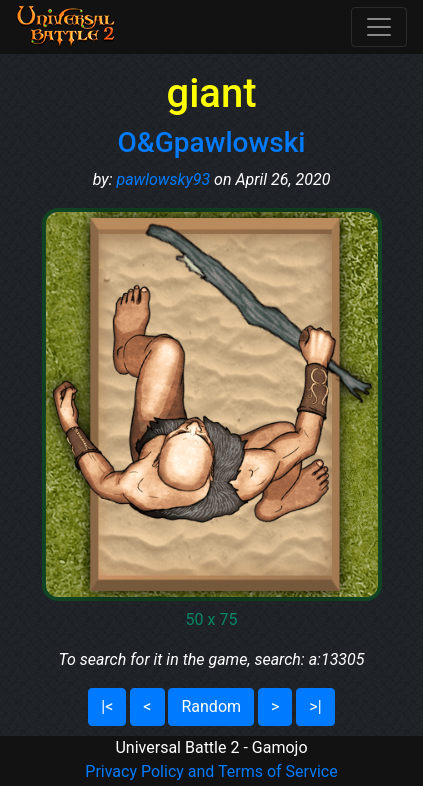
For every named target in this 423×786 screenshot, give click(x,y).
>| (315, 706)
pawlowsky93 (163, 179)
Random (211, 706)
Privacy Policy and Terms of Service (211, 771)
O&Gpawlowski (212, 142)
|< (107, 706)
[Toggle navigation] (379, 27)
